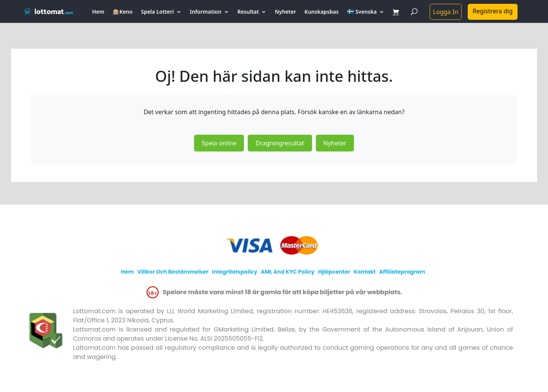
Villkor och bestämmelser (173, 272)
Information (206, 12)
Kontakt (365, 272)
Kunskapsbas (322, 12)
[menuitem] (366, 16)
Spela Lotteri (157, 12)
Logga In (446, 12)
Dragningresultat (280, 143)
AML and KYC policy (288, 272)
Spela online (219, 143)
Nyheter (285, 12)
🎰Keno (123, 12)
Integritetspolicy (235, 272)
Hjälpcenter (334, 272)
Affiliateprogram (402, 272)
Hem (98, 12)
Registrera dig (493, 11)
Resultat (248, 12)
